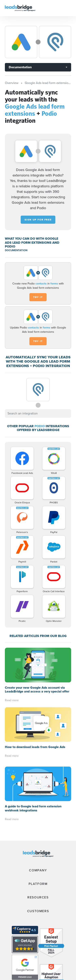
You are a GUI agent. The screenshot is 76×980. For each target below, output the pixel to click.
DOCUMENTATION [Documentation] (16, 250)
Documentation (20, 67)
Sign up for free (38, 220)
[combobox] (38, 413)
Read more (12, 700)
